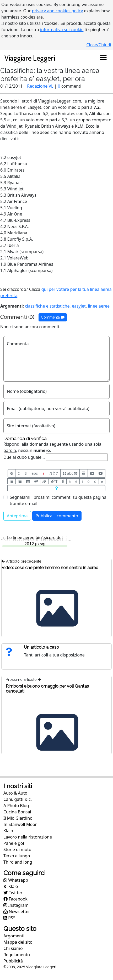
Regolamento (17, 955)
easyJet (79, 306)
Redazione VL (40, 86)
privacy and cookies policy (58, 11)
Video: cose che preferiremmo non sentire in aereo (50, 568)
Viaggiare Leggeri (30, 58)
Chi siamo (13, 948)
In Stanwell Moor (20, 824)
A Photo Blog (16, 806)
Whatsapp (16, 880)
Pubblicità (13, 961)
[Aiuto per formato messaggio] (56, 488)
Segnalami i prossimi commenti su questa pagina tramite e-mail (58, 500)
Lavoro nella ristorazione (28, 837)
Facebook (15, 899)
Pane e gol (14, 843)
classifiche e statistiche (47, 306)
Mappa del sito (18, 942)
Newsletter (17, 911)
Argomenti (14, 936)
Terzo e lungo (17, 856)
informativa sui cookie (62, 30)
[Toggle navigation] (103, 58)
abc (34, 473)
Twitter (13, 893)
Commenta (53, 317)
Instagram (16, 905)
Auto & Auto (15, 793)
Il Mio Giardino (18, 818)
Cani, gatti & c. (18, 799)
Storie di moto (17, 849)
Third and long (18, 862)
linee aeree (99, 306)
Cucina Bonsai (17, 812)
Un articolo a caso (42, 647)
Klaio (8, 831)
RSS (9, 918)
